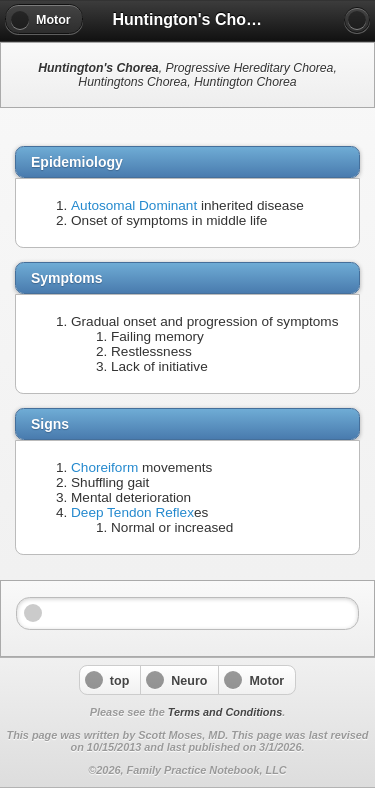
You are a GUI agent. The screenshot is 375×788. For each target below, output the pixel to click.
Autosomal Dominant (134, 205)
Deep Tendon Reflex (132, 512)
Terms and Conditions (225, 712)
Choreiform (104, 467)
